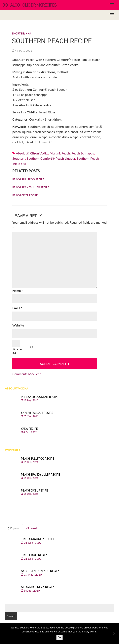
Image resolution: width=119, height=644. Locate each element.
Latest (32, 528)
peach (66, 153)
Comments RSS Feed (27, 374)
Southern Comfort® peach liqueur (51, 158)
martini (55, 153)
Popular (14, 528)
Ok (60, 637)
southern (19, 158)
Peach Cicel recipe (25, 195)
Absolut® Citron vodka (32, 153)
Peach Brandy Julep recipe (31, 187)
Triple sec (19, 164)
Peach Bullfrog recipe (28, 179)
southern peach (88, 158)
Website (18, 325)
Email (17, 308)
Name (18, 291)
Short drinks (21, 33)
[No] (114, 633)
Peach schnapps (83, 153)
